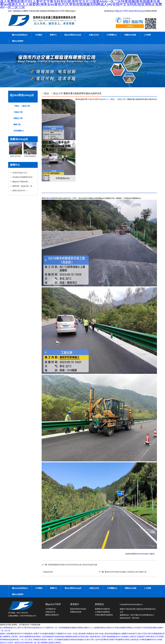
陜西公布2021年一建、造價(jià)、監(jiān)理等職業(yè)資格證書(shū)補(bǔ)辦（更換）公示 (21, 191)
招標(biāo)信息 (130, 35)
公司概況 (39, 35)
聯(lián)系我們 (151, 11)
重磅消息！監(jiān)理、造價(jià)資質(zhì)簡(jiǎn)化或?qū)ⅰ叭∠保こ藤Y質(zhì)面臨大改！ (24, 186)
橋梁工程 (17, 124)
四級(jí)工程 (18, 118)
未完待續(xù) (19, 131)
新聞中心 (53, 35)
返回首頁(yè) (109, 11)
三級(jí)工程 (18, 112)
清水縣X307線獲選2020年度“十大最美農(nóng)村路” (24, 177)
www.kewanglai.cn (143, 554)
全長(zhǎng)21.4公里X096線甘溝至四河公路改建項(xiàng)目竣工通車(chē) (21, 173)
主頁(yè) (91, 99)
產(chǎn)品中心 (101, 99)
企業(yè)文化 (94, 35)
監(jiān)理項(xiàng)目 (137, 11)
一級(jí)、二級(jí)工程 (22, 106)
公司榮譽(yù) (112, 35)
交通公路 (49, 198)
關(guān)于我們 (122, 11)
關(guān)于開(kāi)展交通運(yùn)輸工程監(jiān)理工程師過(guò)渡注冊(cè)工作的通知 (21, 182)
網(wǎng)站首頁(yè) (20, 35)
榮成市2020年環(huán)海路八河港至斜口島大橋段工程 (126, 572)
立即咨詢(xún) (63, 178)
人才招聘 (147, 35)
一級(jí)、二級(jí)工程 (52, 93)
